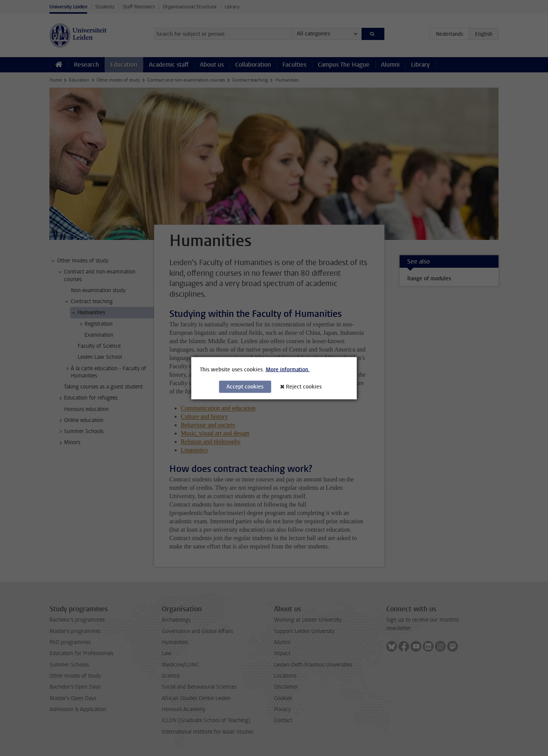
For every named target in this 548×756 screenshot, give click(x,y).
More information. (288, 369)
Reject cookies (304, 386)
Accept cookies (245, 386)
